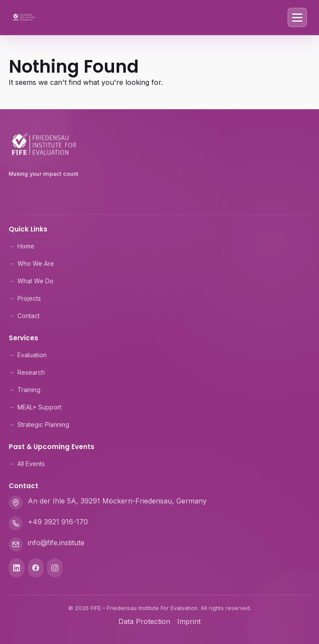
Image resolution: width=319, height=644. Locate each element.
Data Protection (144, 621)
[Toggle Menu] (297, 17)
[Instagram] (55, 568)
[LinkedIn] (17, 568)
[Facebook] (36, 568)
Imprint (189, 621)
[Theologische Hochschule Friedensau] (159, 195)
